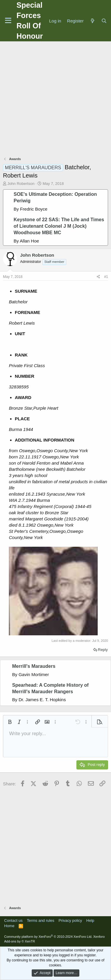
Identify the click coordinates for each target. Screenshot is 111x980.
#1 (106, 277)
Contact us (13, 920)
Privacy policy (70, 920)
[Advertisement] (55, 100)
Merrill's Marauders (34, 666)
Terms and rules (41, 920)
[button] (10, 722)
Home (9, 926)
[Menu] (8, 21)
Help (90, 920)
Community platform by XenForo (48, 937)
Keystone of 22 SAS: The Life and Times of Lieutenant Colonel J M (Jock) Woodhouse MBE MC (59, 226)
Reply (103, 650)
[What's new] (92, 21)
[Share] (98, 277)
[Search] (104, 21)
